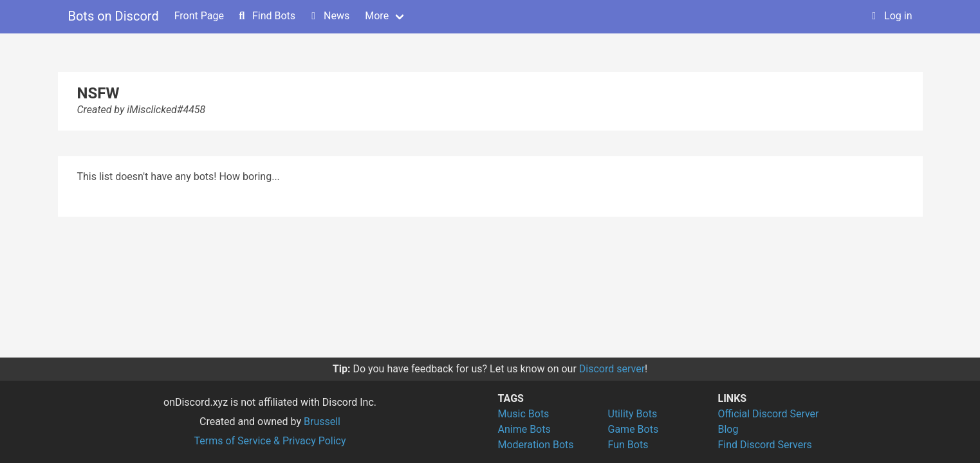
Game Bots (633, 429)
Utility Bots (633, 414)
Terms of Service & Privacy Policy (270, 441)
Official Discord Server (769, 414)
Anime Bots (524, 429)
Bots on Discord (114, 16)
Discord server (612, 369)
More (377, 16)
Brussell (322, 422)
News (329, 16)
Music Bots (524, 414)
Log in (890, 16)
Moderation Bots (536, 445)
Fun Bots (628, 445)
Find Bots (266, 16)
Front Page (199, 16)
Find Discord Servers (765, 445)
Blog (728, 429)
